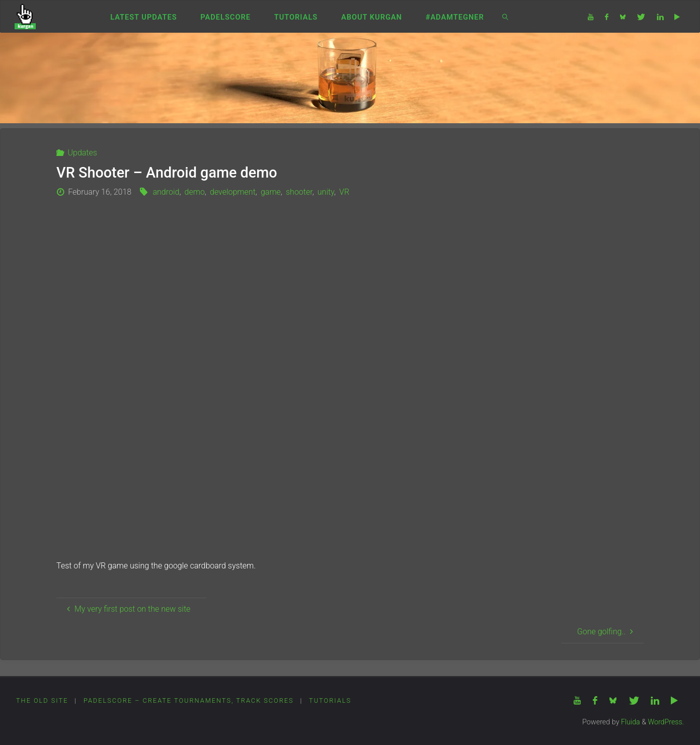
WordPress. (666, 722)
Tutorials (331, 700)
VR (344, 192)
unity (326, 192)
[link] (505, 17)
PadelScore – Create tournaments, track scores (189, 700)
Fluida (629, 722)
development (233, 192)
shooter (299, 192)
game (271, 192)
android (166, 192)
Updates (82, 153)
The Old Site (42, 700)
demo (195, 192)
